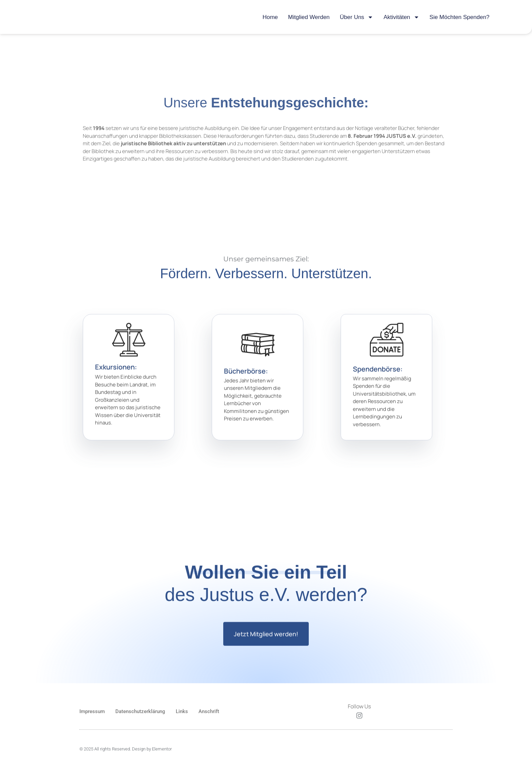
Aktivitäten (401, 17)
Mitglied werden (309, 17)
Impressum (92, 712)
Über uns (357, 17)
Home (270, 17)
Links (182, 712)
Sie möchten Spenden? (460, 17)
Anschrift (209, 712)
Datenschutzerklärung (140, 712)
